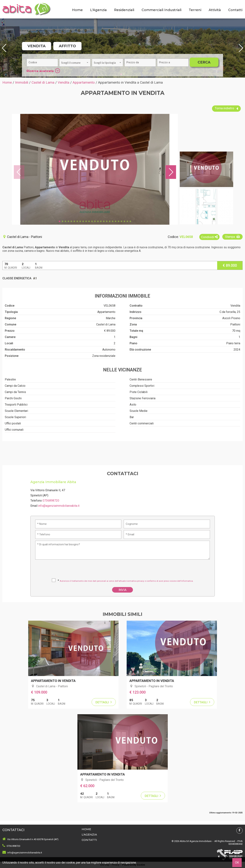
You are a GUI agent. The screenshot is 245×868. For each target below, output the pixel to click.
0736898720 (51, 501)
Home (77, 10)
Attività (215, 10)
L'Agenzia (98, 10)
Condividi (209, 237)
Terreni (195, 10)
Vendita (37, 46)
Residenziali (124, 10)
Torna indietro (226, 109)
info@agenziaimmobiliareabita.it (59, 506)
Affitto (67, 46)
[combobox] (75, 63)
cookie (71, 863)
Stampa (233, 237)
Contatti (235, 10)
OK (237, 863)
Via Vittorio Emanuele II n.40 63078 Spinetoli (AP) (33, 839)
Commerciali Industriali (161, 10)
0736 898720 (13, 846)
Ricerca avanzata (43, 71)
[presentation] (123, 570)
